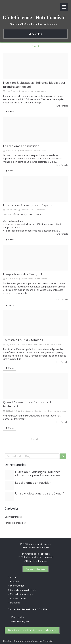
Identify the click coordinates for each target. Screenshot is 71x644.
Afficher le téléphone (36, 561)
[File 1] (35, 129)
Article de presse (14, 523)
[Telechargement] (35, 189)
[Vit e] (35, 323)
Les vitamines (12, 517)
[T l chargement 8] (35, 386)
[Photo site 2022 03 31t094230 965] (35, 66)
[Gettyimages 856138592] (35, 258)
